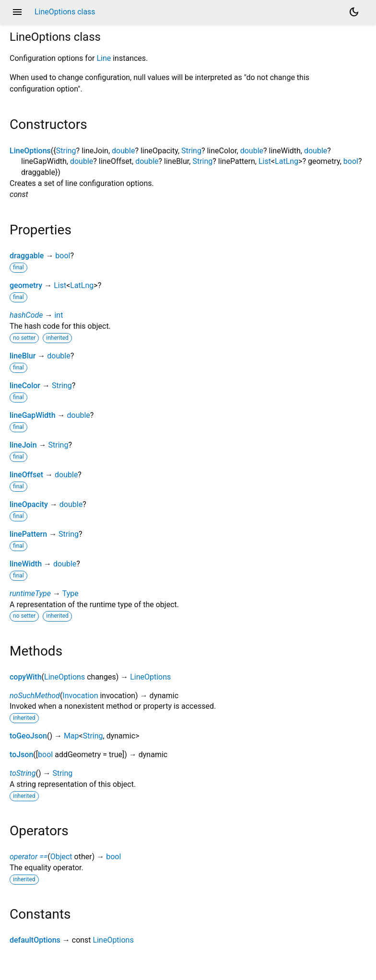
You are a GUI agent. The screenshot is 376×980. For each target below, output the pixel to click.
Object (61, 857)
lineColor (25, 386)
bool (351, 161)
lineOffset (26, 475)
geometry (26, 285)
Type (70, 594)
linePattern (28, 534)
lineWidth (26, 564)
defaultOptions (35, 940)
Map (71, 736)
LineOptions (30, 151)
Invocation (80, 696)
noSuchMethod (35, 696)
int (59, 315)
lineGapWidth (33, 415)
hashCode (26, 315)
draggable (27, 256)
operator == (29, 857)
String (66, 151)
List (265, 161)
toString (23, 773)
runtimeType (30, 594)
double (123, 151)
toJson (21, 755)
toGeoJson (28, 736)
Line (104, 58)
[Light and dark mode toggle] (354, 12)
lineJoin (23, 445)
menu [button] (17, 12)
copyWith (26, 677)
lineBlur (23, 356)
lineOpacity (29, 504)
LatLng (287, 161)
